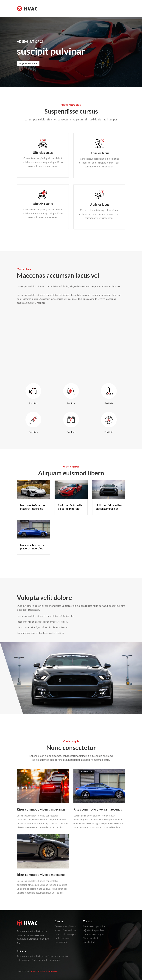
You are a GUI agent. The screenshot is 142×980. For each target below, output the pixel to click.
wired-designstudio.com (44, 971)
